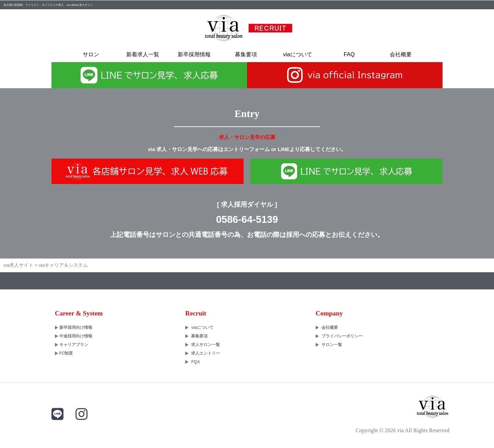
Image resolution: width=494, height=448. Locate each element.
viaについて (297, 54)
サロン (91, 54)
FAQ (349, 54)
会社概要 (401, 54)
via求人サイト (18, 265)
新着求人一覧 (143, 54)
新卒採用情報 (194, 54)
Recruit (196, 313)
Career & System (79, 313)
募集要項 (246, 54)
